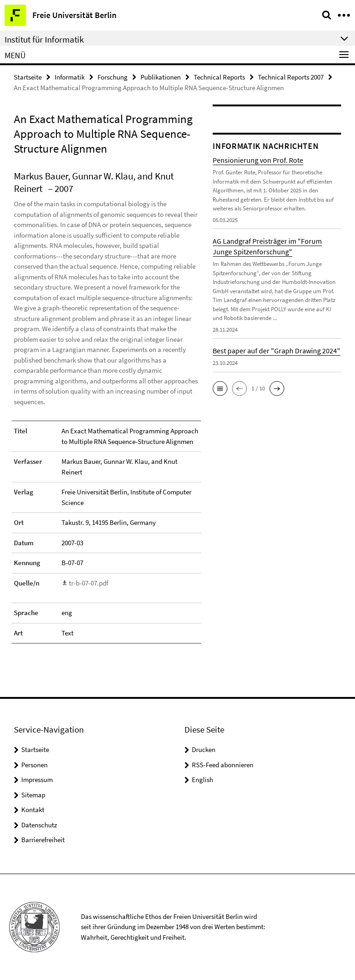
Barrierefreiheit (43, 840)
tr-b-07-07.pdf (89, 583)
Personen (34, 765)
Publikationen (161, 77)
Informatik (70, 77)
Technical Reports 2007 (291, 77)
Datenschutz (39, 825)
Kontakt (33, 810)
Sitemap (33, 795)
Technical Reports (219, 77)
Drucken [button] (204, 749)
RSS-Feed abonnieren (223, 765)
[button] (220, 388)
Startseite (28, 77)
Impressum (37, 780)
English (202, 780)
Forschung (113, 77)
